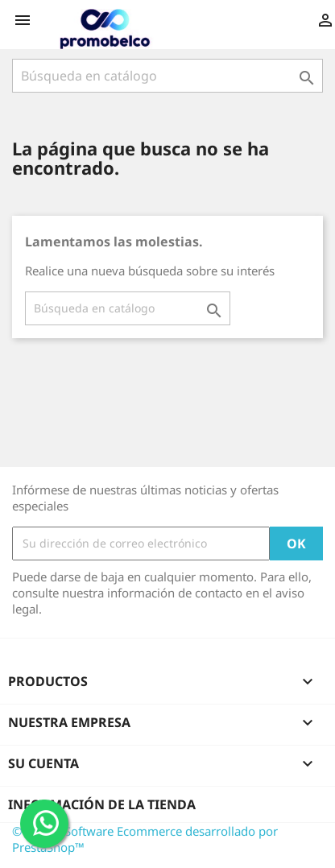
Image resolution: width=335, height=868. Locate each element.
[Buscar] (167, 76)
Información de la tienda (102, 804)
